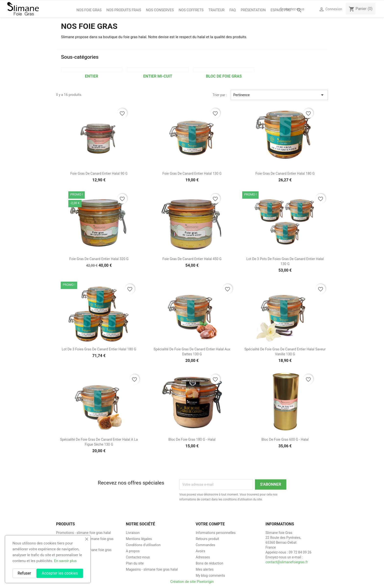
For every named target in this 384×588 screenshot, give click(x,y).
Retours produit (207, 539)
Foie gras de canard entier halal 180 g (285, 173)
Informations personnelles (216, 533)
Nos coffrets (191, 10)
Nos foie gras (89, 10)
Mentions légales (139, 539)
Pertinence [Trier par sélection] (279, 95)
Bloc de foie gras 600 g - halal (285, 439)
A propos (133, 551)
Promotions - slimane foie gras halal (84, 533)
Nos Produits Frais (124, 10)
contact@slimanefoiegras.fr (287, 562)
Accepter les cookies (60, 573)
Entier (92, 76)
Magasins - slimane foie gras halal (152, 569)
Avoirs (200, 551)
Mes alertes (205, 569)
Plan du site (135, 563)
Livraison (133, 533)
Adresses (203, 557)
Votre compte (210, 524)
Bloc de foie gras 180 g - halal (192, 439)
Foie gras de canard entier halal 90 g (99, 173)
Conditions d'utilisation (143, 545)
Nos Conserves (160, 10)
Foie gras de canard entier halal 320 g (99, 259)
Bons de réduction (210, 563)
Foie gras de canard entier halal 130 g (192, 173)
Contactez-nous (292, 9)
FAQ (233, 10)
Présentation (253, 10)
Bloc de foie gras (224, 76)
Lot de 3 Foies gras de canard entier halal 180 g (99, 349)
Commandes (205, 545)
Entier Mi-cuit (158, 76)
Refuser (24, 573)
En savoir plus (66, 561)
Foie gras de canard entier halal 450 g (192, 259)
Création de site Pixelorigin (192, 582)
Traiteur (216, 10)
